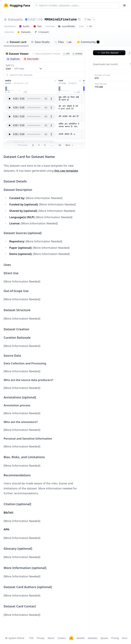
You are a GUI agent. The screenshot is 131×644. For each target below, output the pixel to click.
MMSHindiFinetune (61, 20)
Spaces (104, 638)
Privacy (41, 638)
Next (70, 145)
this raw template (66, 171)
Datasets (93, 638)
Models (81, 638)
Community (88, 42)
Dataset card (16, 42)
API (66, 54)
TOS (31, 638)
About (51, 638)
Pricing (115, 638)
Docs (125, 638)
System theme (15, 638)
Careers (62, 638)
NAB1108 (35, 19)
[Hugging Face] (71, 638)
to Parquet (46, 54)
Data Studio (40, 42)
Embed (77, 54)
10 (60, 145)
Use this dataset (110, 53)
